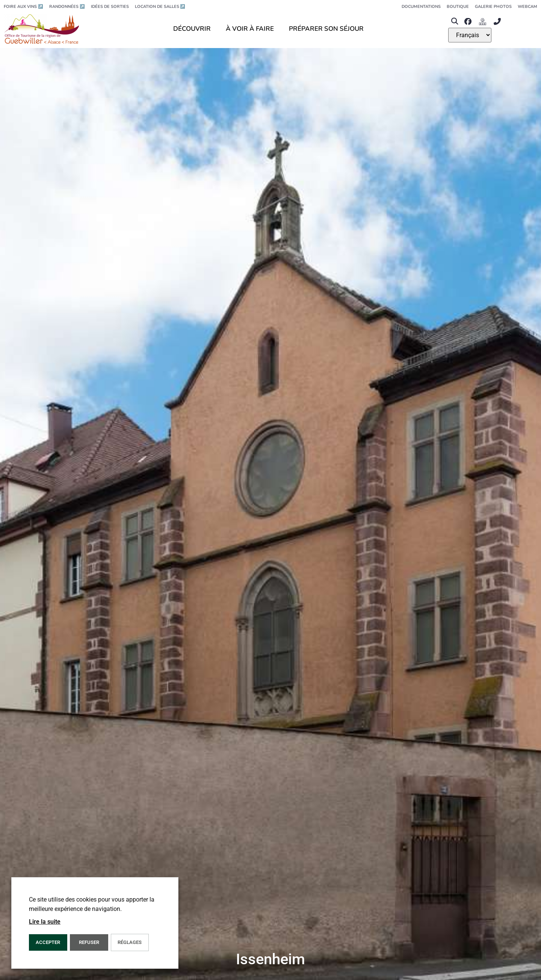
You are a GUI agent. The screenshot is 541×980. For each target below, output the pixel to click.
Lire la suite (45, 922)
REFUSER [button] (89, 942)
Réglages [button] (130, 942)
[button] (454, 22)
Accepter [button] (48, 942)
